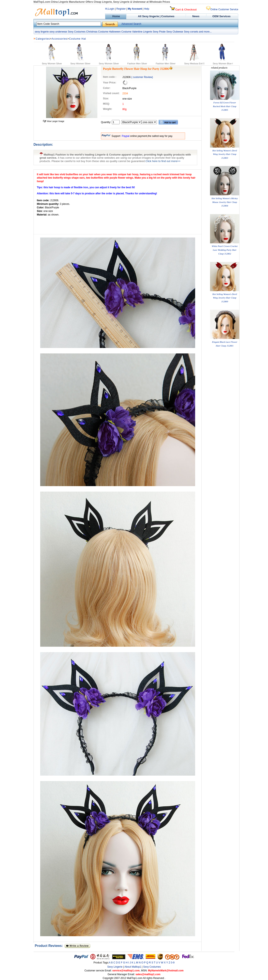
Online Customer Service (222, 9)
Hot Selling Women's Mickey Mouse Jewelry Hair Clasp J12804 (225, 202)
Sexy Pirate (159, 32)
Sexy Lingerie (115, 967)
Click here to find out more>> (163, 161)
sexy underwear (58, 32)
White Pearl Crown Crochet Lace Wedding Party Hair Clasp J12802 (225, 250)
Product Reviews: (50, 946)
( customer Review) (142, 77)
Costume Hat (78, 39)
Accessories (59, 39)
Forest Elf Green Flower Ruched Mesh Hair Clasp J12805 (225, 106)
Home (116, 16)
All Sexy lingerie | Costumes (156, 16)
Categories (43, 39)
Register (121, 9)
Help (147, 9)
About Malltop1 (133, 967)
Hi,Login (110, 9)
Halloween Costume (120, 32)
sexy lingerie (42, 32)
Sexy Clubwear (175, 32)
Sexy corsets (191, 32)
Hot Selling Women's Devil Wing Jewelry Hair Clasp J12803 (225, 154)
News (196, 16)
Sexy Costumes (77, 32)
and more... (205, 32)
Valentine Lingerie (142, 32)
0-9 (173, 963)
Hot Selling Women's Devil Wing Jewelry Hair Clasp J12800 (225, 298)
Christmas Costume (97, 32)
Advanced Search (131, 24)
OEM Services (221, 16)
